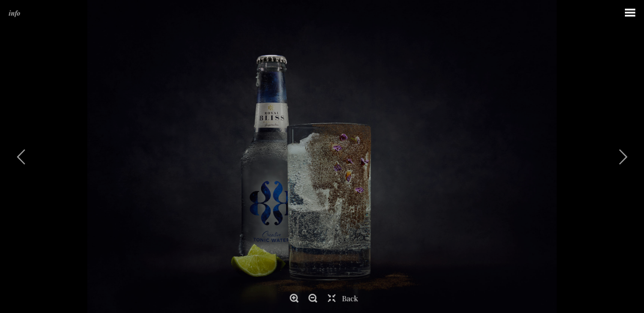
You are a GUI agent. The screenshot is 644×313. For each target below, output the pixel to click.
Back (350, 298)
